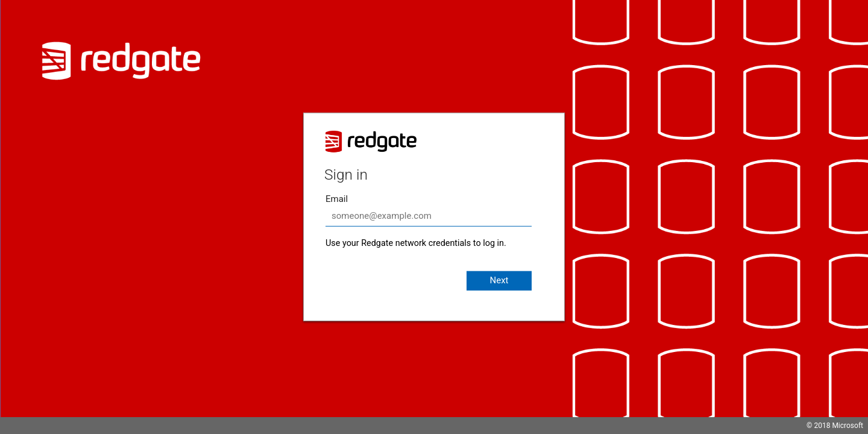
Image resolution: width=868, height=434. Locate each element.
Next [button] (499, 280)
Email (337, 199)
